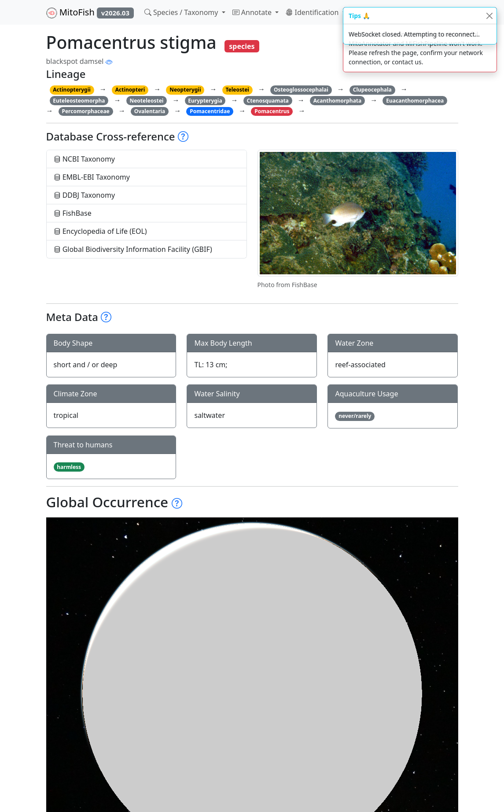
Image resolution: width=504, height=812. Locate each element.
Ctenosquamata (268, 101)
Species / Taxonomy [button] (182, 12)
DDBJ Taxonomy (85, 195)
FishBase (73, 213)
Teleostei (237, 90)
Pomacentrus (272, 111)
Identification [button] (313, 12)
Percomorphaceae (85, 111)
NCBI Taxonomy (85, 159)
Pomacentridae (210, 111)
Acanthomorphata (338, 101)
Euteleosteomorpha (79, 101)
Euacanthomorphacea (415, 101)
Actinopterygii (72, 90)
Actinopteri (130, 90)
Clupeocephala (372, 90)
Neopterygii (185, 90)
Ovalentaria (150, 111)
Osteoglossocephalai (301, 90)
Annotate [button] (253, 12)
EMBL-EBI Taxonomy (92, 177)
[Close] (489, 16)
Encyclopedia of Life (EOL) (100, 231)
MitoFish (90, 12)
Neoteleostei (146, 101)
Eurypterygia (205, 101)
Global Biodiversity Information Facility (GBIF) (133, 249)
